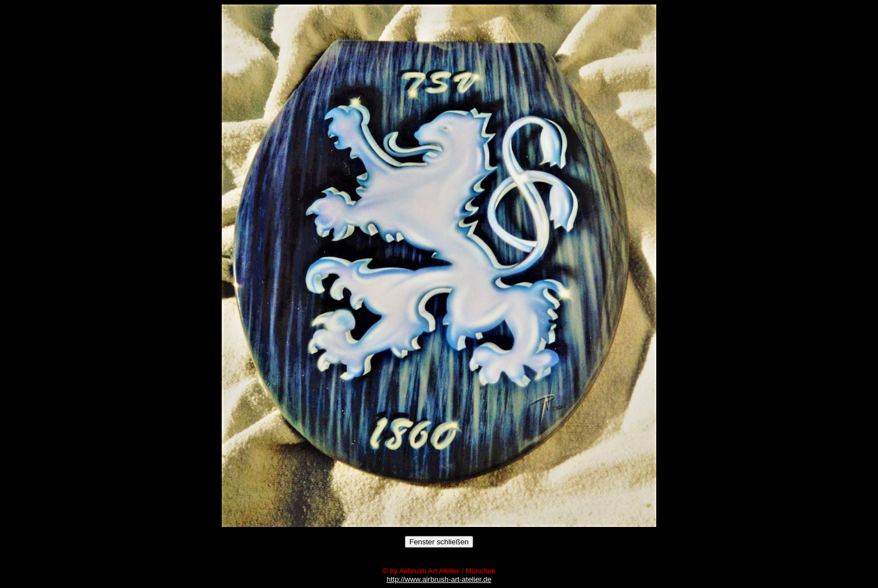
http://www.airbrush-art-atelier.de (439, 579)
